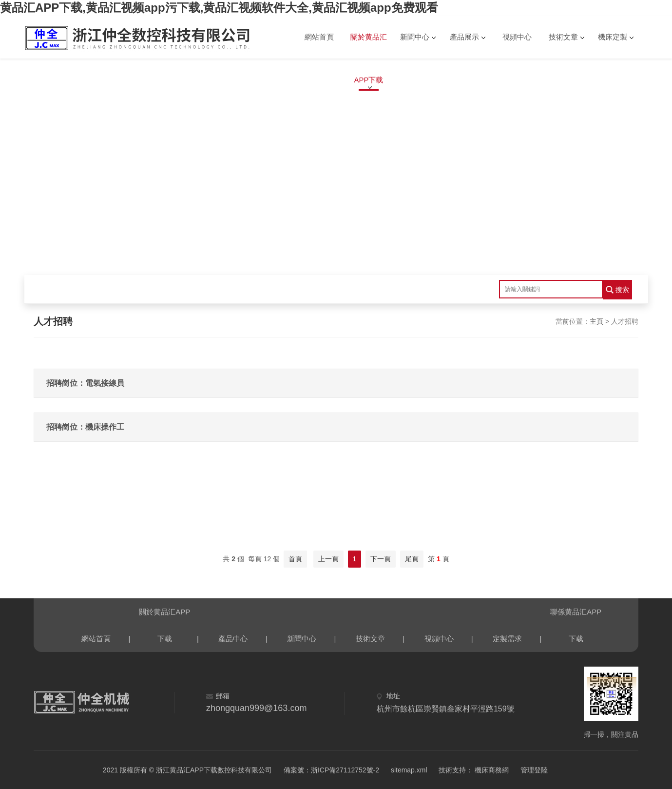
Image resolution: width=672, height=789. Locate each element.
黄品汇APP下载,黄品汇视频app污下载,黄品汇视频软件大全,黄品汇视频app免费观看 (219, 8)
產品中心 (233, 639)
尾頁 (412, 559)
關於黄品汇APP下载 (369, 46)
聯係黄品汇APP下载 (576, 616)
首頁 (295, 559)
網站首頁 (319, 37)
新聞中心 (415, 37)
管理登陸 (534, 770)
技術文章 (563, 37)
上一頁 (328, 559)
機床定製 (613, 37)
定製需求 (507, 639)
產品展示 (464, 37)
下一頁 (381, 559)
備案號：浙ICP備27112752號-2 (331, 770)
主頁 (596, 321)
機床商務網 (491, 770)
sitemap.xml (409, 770)
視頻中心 (517, 37)
